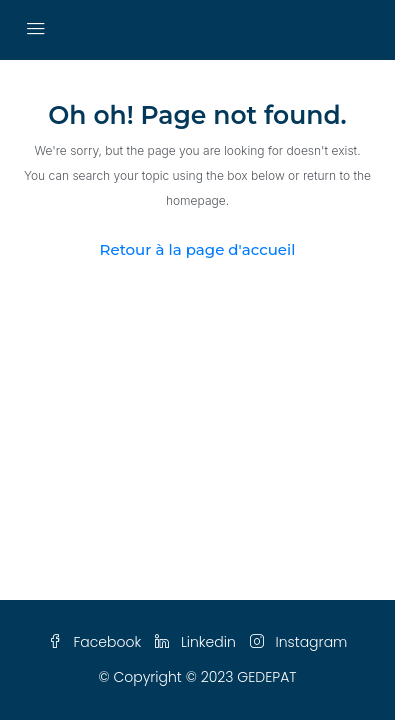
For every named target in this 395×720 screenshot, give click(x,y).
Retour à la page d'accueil (198, 249)
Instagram (299, 642)
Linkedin (195, 642)
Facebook (95, 642)
